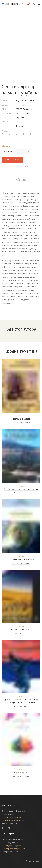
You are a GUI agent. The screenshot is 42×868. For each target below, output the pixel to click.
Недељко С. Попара (21, 706)
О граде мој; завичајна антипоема (21, 489)
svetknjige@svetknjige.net (12, 817)
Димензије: (7, 113)
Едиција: (5, 105)
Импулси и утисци (21, 773)
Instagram (9, 828)
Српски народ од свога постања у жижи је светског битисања (21, 701)
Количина (7, 151)
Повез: (5, 117)
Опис (21, 179)
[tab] (21, 179)
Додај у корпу (12, 160)
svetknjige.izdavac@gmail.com (13, 820)
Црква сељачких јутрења (21, 559)
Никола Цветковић (21, 493)
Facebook (2, 828)
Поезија (20, 126)
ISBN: (4, 109)
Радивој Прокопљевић (21, 423)
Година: (5, 122)
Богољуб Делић (21, 633)
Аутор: (4, 101)
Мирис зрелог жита (21, 629)
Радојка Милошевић (25, 101)
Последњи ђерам (21, 419)
